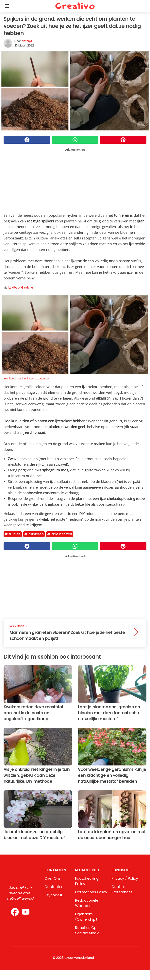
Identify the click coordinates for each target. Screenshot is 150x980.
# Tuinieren (34, 534)
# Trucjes (13, 534)
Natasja (27, 41)
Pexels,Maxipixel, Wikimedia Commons (26, 378)
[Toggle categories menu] (7, 6)
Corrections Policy (91, 892)
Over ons (53, 878)
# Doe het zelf (60, 534)
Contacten (54, 887)
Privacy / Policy (125, 878)
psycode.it (53, 895)
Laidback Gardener (21, 287)
